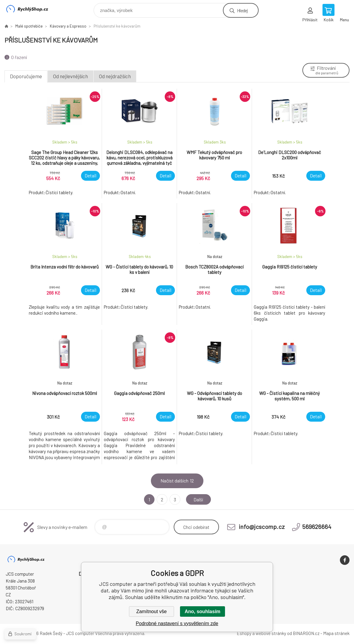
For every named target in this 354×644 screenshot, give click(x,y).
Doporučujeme (26, 76)
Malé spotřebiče (29, 26)
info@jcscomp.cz (262, 527)
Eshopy (244, 633)
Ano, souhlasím (202, 611)
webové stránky (271, 633)
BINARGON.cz (306, 633)
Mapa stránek (336, 633)
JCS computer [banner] (31, 9)
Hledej (242, 10)
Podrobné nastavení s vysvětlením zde (177, 623)
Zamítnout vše (151, 611)
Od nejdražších (115, 76)
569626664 (317, 527)
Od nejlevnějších (70, 76)
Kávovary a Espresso (68, 26)
